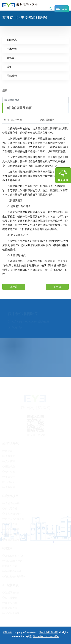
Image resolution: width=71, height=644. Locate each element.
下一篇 (57, 287)
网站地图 (7, 632)
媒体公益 (12, 58)
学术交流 (12, 49)
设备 (9, 67)
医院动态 (12, 40)
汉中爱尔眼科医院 (48, 632)
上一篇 (14, 287)
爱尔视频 (12, 76)
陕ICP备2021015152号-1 (46, 636)
